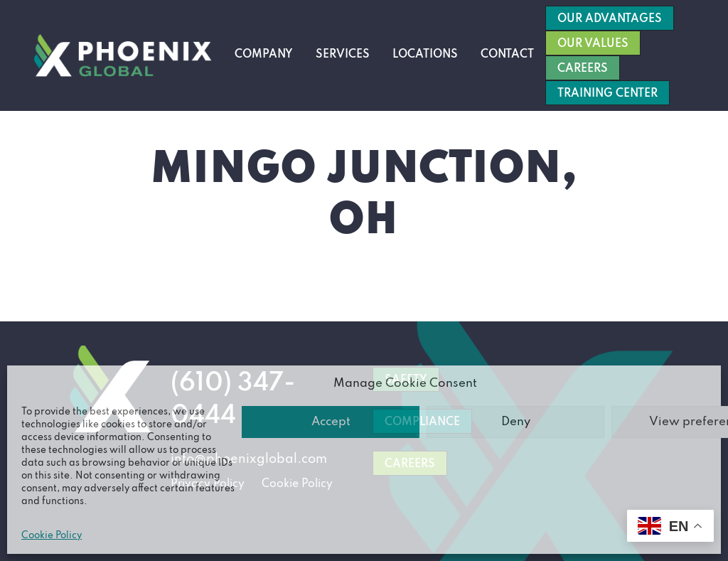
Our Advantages (610, 19)
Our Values (593, 44)
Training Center (607, 94)
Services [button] (343, 55)
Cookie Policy (52, 536)
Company (264, 55)
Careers (583, 69)
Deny (516, 422)
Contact (507, 55)
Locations (425, 55)
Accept (331, 422)
